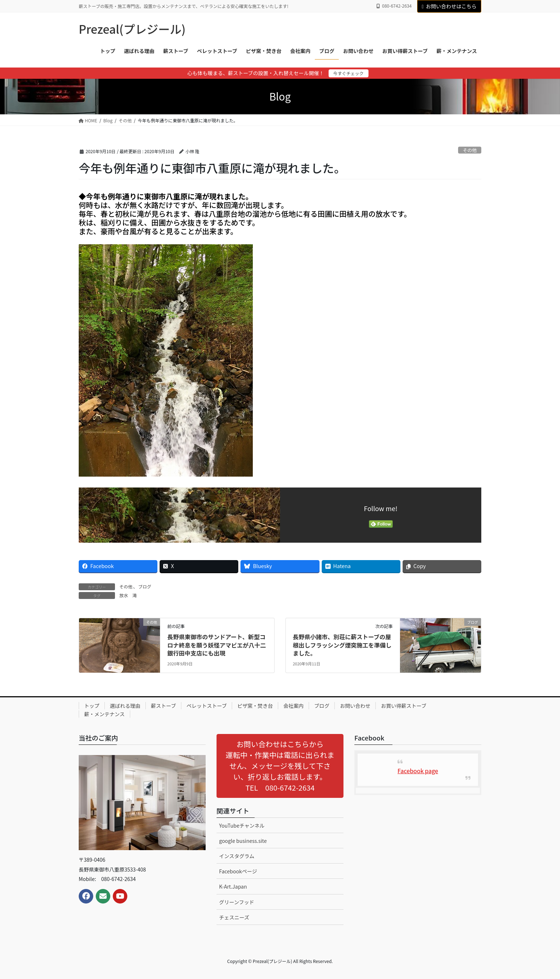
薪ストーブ (163, 706)
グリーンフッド (237, 902)
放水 (124, 595)
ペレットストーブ (207, 706)
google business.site (243, 841)
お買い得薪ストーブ (403, 706)
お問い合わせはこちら (449, 6)
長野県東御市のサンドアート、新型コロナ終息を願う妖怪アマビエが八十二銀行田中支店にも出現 (217, 645)
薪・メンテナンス (104, 714)
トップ (92, 706)
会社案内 (293, 706)
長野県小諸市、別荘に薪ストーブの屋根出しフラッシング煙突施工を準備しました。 (342, 645)
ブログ (145, 586)
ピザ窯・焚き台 (255, 706)
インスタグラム (237, 856)
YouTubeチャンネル (242, 825)
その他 (470, 150)
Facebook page (418, 771)
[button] (280, 766)
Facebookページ (238, 871)
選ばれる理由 (125, 706)
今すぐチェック (349, 73)
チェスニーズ (234, 917)
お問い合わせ (355, 706)
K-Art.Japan (233, 886)
